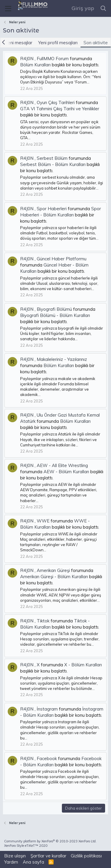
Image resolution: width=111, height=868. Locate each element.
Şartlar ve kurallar (48, 856)
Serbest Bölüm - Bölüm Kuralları (53, 164)
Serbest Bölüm (52, 158)
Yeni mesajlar (19, 43)
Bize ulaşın (15, 856)
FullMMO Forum (53, 59)
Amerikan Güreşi (53, 570)
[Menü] (8, 9)
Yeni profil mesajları (58, 43)
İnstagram (47, 709)
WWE (43, 521)
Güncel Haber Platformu (62, 259)
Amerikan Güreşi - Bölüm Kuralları (54, 577)
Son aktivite (96, 43)
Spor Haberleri (52, 209)
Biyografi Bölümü (54, 309)
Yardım (11, 862)
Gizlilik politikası (86, 856)
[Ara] (103, 8)
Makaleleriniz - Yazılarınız (62, 359)
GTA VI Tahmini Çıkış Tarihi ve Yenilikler (60, 109)
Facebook (47, 758)
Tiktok (43, 621)
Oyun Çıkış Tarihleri (56, 102)
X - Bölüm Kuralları (83, 665)
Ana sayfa (33, 862)
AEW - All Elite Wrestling (62, 465)
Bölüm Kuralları (35, 65)
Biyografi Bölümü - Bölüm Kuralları (55, 315)
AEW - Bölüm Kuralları (66, 472)
